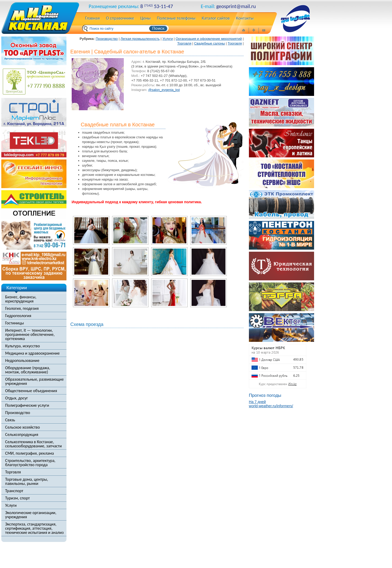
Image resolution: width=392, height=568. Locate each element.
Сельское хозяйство (23, 427)
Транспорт (14, 491)
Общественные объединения (31, 391)
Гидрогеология (18, 316)
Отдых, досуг (17, 398)
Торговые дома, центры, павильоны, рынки (27, 481)
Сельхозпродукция (22, 435)
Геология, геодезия (22, 308)
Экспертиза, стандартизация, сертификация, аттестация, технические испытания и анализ (34, 528)
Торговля (13, 472)
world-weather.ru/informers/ (271, 406)
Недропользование (22, 361)
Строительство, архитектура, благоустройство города (30, 463)
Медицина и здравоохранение (32, 353)
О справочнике (120, 18)
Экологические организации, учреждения (31, 515)
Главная (93, 18)
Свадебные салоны (210, 43)
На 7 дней (257, 402)
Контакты (245, 18)
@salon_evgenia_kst (164, 90)
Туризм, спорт (17, 498)
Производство (18, 413)
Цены (145, 18)
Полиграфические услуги (27, 405)
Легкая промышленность (140, 39)
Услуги (11, 505)
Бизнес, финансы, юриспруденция (21, 299)
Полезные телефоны (176, 18)
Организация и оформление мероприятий (209, 39)
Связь (10, 420)
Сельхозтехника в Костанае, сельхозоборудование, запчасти (33, 444)
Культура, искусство (23, 346)
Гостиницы (15, 323)
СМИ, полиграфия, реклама (30, 453)
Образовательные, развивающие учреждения (35, 381)
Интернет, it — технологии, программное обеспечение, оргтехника (30, 335)
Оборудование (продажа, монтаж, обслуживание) (28, 370)
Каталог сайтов (216, 18)
